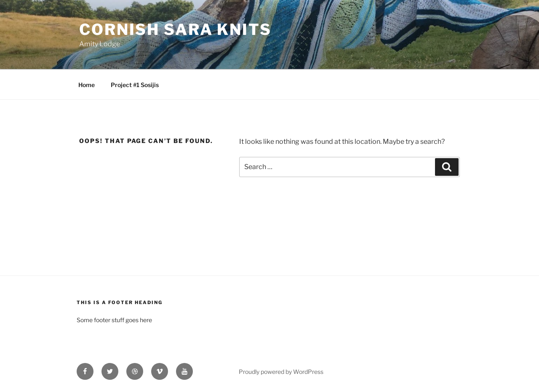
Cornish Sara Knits (175, 29)
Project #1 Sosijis (135, 85)
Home (87, 85)
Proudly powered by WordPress (281, 372)
